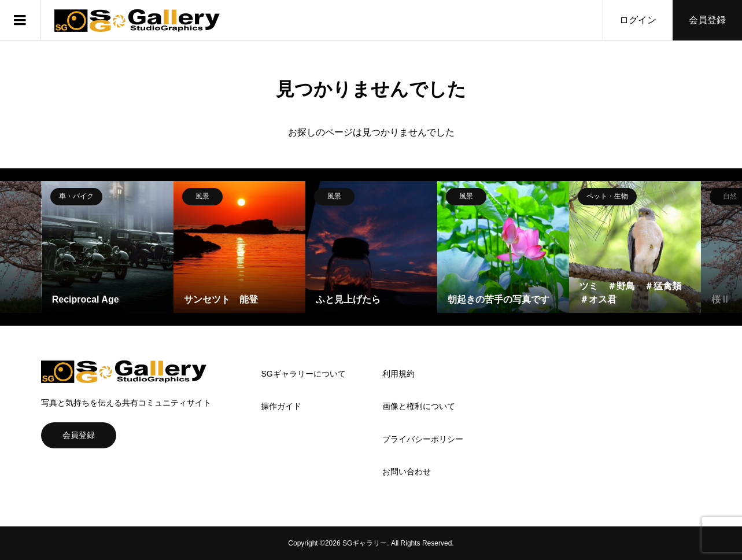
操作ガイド (281, 406)
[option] (108, 247)
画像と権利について (419, 406)
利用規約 (398, 374)
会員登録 (707, 20)
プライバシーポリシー (423, 439)
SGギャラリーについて (303, 374)
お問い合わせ (407, 471)
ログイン (638, 20)
